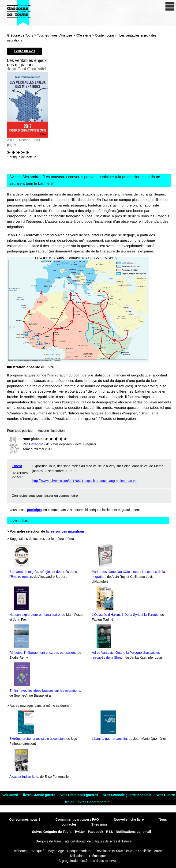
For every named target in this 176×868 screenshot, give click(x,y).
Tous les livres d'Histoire (55, 35)
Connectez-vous (24, 496)
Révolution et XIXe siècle (114, 851)
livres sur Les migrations (66, 531)
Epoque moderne (80, 851)
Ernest (17, 466)
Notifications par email (133, 832)
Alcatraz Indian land (24, 777)
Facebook (95, 832)
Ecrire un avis (25, 51)
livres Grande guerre (39, 795)
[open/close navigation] (170, 6)
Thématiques (98, 856)
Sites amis (99, 824)
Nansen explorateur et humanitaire (35, 615)
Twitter (80, 832)
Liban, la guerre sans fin (109, 739)
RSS (110, 832)
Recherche (21, 851)
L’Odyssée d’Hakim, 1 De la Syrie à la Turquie (125, 615)
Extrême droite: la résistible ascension (37, 739)
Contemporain (105, 35)
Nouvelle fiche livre (129, 819)
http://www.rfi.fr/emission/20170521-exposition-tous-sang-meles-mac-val (85, 481)
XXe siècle (83, 35)
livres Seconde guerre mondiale (127, 795)
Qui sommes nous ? (25, 819)
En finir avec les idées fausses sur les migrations (45, 691)
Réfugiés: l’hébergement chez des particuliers (43, 653)
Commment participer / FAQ (77, 819)
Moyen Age (56, 851)
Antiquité (38, 851)
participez (35, 510)
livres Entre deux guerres (79, 795)
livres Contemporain (94, 802)
